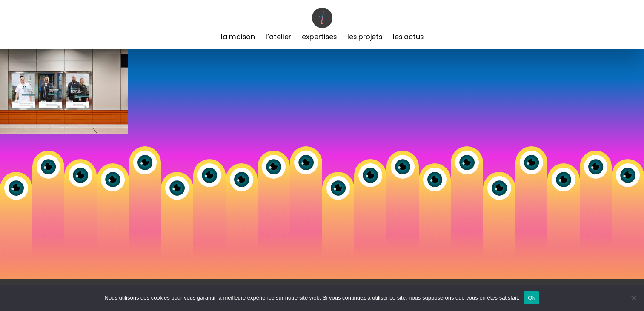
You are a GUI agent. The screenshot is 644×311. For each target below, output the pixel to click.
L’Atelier (278, 37)
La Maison (238, 37)
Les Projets (365, 37)
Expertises (319, 37)
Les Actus (408, 37)
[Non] (633, 298)
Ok (531, 298)
